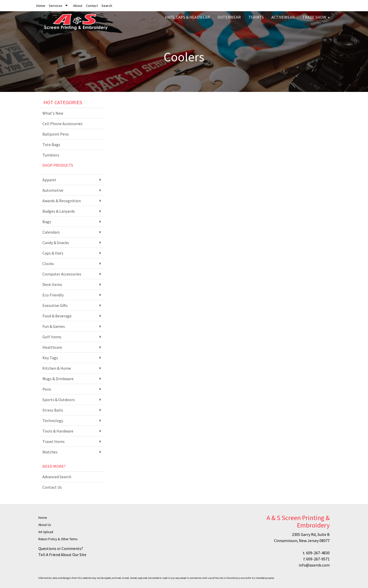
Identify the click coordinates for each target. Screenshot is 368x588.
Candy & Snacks (56, 243)
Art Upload (46, 532)
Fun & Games (54, 326)
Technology (53, 421)
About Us (45, 525)
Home (41, 6)
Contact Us (52, 487)
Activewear (283, 20)
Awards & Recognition (62, 201)
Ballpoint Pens (56, 134)
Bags (47, 222)
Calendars (51, 232)
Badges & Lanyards (59, 211)
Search (107, 6)
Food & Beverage (57, 316)
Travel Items (54, 441)
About (78, 6)
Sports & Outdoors (59, 400)
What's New (53, 113)
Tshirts (256, 20)
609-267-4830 (318, 553)
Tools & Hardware (58, 431)
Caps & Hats (53, 253)
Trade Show (316, 20)
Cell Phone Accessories (62, 124)
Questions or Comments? (61, 548)
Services (56, 6)
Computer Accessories (62, 274)
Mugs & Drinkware (58, 379)
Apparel (49, 180)
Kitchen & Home (57, 368)
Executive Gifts (55, 305)
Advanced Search (57, 477)
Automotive (53, 190)
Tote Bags (51, 145)
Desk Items (52, 284)
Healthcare (52, 347)
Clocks (48, 263)
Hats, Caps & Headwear (187, 20)
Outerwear (229, 20)
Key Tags (50, 358)
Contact (92, 6)
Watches (50, 452)
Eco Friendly (53, 295)
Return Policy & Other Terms (58, 539)
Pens (47, 389)
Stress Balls (53, 410)
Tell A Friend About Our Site (62, 555)
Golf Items (52, 337)
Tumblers (51, 155)
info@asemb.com (314, 565)
